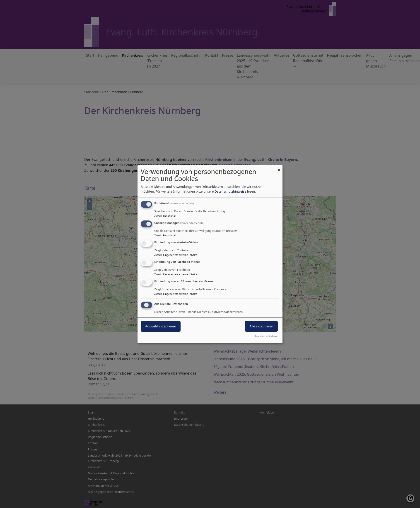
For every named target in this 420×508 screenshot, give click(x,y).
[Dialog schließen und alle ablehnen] (279, 168)
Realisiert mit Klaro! (266, 336)
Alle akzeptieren (261, 326)
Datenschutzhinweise (230, 191)
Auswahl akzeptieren (161, 326)
